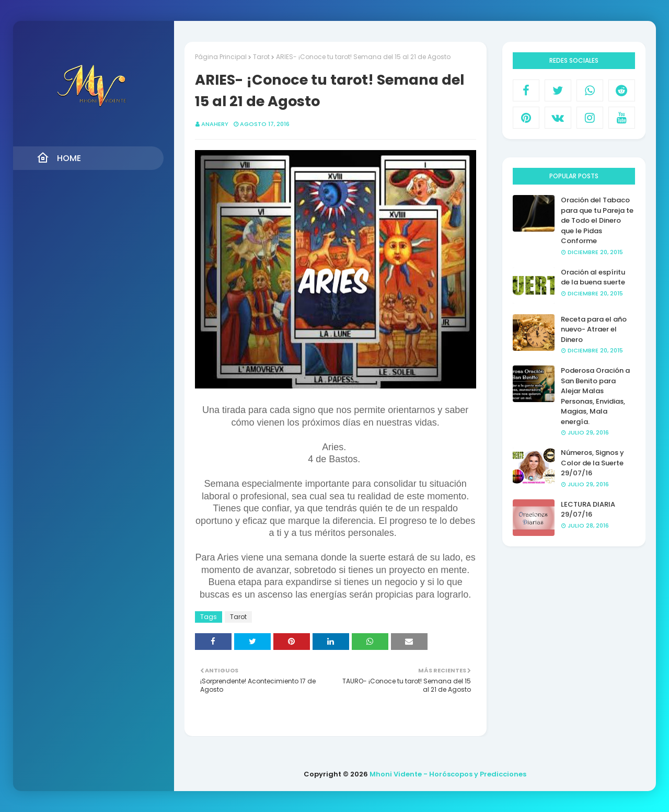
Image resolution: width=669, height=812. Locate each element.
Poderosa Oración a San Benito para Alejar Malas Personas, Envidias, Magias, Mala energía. (595, 396)
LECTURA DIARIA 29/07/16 (588, 510)
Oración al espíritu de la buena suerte (593, 277)
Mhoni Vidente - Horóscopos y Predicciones (448, 774)
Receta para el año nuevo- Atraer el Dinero (594, 329)
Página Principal (221, 57)
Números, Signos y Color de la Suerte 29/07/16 (592, 463)
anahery (215, 124)
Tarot (261, 57)
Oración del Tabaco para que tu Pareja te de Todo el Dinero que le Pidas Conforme (597, 220)
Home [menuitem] (59, 158)
